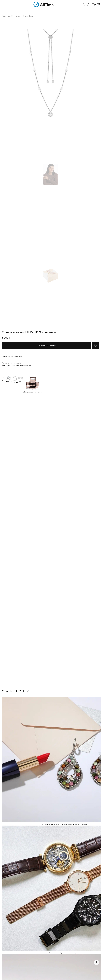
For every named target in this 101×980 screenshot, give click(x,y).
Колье (4, 16)
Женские (18, 16)
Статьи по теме (17, 691)
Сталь (25, 16)
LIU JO (10, 16)
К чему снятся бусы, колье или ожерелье (65, 953)
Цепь (31, 16)
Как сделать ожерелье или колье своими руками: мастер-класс (65, 824)
